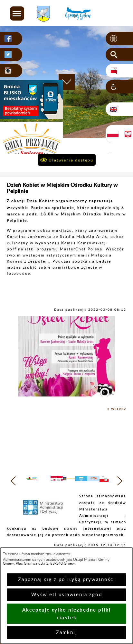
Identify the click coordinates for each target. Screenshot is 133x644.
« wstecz (117, 409)
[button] (17, 13)
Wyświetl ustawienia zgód (67, 595)
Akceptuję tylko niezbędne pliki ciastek (66, 614)
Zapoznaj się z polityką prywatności (67, 580)
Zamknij (67, 633)
